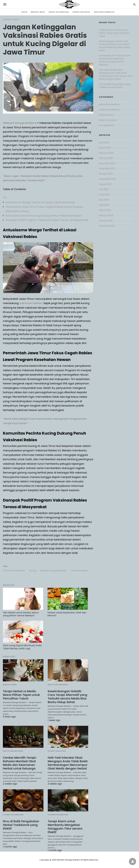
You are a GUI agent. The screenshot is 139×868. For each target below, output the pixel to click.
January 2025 (106, 221)
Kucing (33, 570)
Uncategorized (106, 125)
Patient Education (81, 12)
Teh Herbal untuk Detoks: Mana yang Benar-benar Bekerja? (21, 614)
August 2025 (105, 184)
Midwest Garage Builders (20, 123)
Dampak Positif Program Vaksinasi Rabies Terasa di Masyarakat (47, 220)
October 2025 (106, 174)
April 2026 (104, 142)
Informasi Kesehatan (14, 570)
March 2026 (105, 148)
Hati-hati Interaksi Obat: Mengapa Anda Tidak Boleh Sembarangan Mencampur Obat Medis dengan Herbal (68, 763)
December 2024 (107, 226)
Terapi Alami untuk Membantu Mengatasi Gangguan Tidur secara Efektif (65, 827)
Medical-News (38, 12)
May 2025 (104, 200)
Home (24, 12)
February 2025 (106, 215)
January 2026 (106, 158)
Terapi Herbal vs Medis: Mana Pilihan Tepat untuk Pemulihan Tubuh (21, 695)
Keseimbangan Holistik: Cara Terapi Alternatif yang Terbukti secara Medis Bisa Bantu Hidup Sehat (68, 697)
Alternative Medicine (104, 12)
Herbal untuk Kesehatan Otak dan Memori (67, 614)
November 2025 (107, 169)
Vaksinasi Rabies (80, 570)
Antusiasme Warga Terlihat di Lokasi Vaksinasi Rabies (40, 202)
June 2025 (104, 195)
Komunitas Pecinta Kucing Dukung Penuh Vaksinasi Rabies (44, 216)
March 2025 (105, 210)
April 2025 (104, 205)
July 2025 (104, 189)
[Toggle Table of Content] (5, 198)
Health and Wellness (59, 12)
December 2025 (107, 163)
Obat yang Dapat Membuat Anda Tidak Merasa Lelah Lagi (22, 647)
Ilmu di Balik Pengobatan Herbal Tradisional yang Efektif (21, 825)
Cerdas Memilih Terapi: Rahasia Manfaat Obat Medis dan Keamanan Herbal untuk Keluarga (20, 763)
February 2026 (106, 153)
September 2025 (107, 179)
